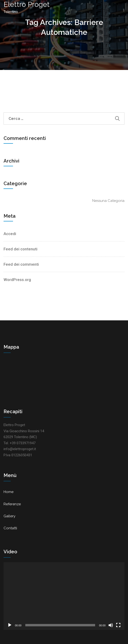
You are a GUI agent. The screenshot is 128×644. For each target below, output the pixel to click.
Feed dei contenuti (20, 249)
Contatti (10, 528)
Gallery (9, 516)
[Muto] (111, 625)
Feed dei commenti (21, 264)
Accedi (10, 234)
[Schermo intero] (118, 625)
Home (9, 492)
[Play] (10, 625)
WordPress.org (17, 280)
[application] (64, 596)
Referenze (12, 504)
